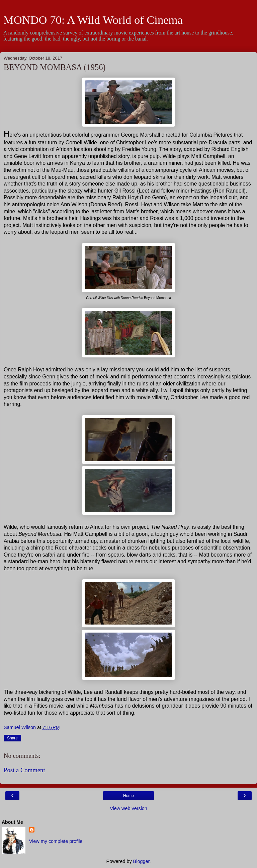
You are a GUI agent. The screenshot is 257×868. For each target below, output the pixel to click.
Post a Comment (24, 770)
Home (128, 796)
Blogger (141, 861)
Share (12, 738)
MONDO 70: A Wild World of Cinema (93, 20)
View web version (128, 808)
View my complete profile (56, 841)
